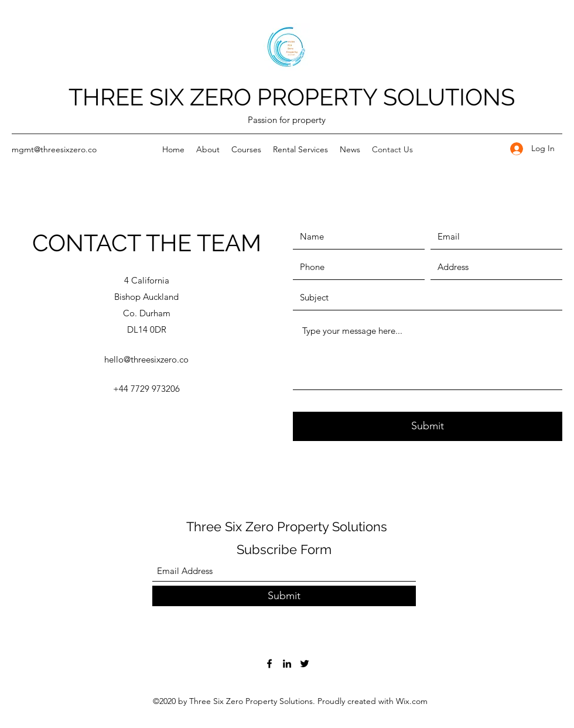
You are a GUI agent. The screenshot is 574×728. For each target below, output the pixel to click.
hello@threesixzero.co (146, 359)
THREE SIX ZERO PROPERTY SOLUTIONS (292, 97)
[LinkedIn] (287, 664)
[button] (208, 149)
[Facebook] (269, 664)
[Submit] (428, 426)
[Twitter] (305, 664)
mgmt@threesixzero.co (54, 149)
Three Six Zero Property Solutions (287, 527)
